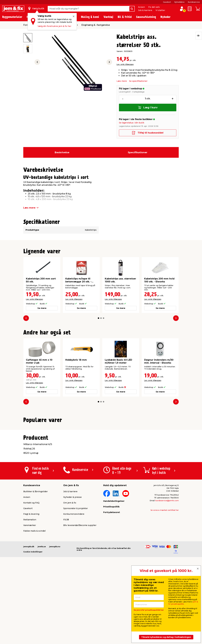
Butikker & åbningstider (35, 563)
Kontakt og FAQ (31, 574)
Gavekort (167, 2)
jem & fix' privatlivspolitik (183, 603)
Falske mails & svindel (34, 602)
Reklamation (30, 591)
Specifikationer (138, 152)
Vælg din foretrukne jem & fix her (54, 26)
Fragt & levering (31, 585)
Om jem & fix (70, 574)
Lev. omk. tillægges (125, 64)
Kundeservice (194, 2)
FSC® (66, 591)
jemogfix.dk (29, 618)
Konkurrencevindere (74, 585)
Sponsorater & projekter (76, 579)
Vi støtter (160, 10)
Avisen (141, 7)
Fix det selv (154, 7)
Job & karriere (145, 10)
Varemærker (30, 596)
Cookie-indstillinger (33, 623)
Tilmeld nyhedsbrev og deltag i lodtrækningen (166, 637)
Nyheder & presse (72, 568)
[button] (98, 318)
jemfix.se (42, 618)
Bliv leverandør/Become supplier (80, 596)
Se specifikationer (138, 81)
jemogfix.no (55, 618)
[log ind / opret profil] (182, 9)
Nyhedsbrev (179, 2)
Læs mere (122, 81)
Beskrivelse (62, 152)
